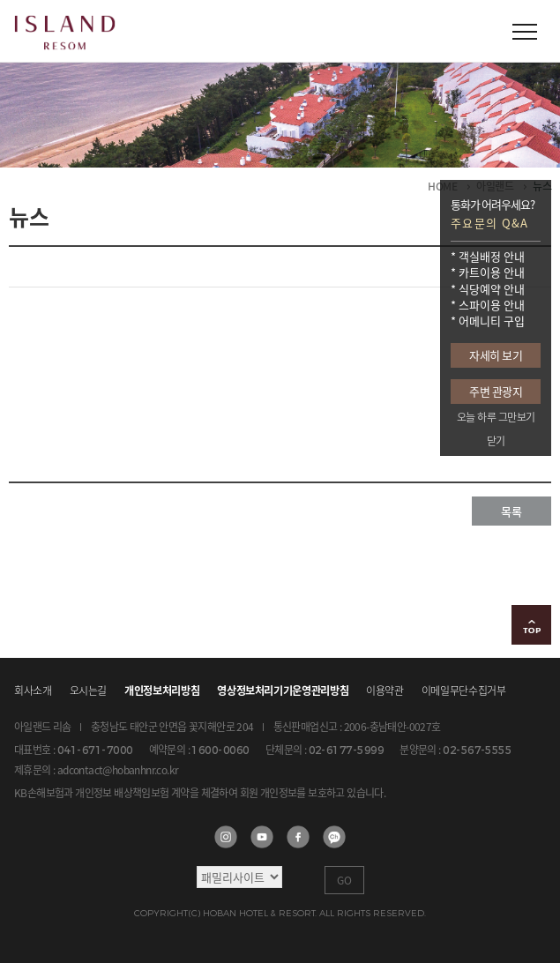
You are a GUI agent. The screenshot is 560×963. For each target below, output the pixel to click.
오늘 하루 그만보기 (496, 417)
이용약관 (385, 691)
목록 (511, 511)
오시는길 (89, 691)
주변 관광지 (496, 391)
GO (344, 880)
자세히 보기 (496, 355)
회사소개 (33, 691)
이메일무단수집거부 (464, 691)
